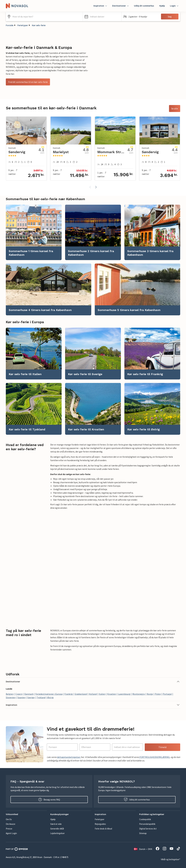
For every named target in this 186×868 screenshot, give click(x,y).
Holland (93, 694)
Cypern (19, 694)
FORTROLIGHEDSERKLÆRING (154, 757)
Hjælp (162, 6)
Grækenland (81, 694)
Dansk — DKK (143, 849)
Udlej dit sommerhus (144, 6)
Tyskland (41, 697)
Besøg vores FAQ (49, 800)
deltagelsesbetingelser (69, 757)
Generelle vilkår (57, 829)
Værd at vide (56, 824)
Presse (9, 829)
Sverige (31, 697)
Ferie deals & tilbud (103, 829)
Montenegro (139, 694)
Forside (10, 25)
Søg (170, 17)
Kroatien (112, 694)
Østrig (50, 697)
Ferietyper (23, 25)
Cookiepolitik (145, 819)
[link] (34, 232)
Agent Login (11, 833)
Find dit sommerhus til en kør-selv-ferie (28, 82)
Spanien (21, 697)
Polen (158, 694)
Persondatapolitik (147, 824)
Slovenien (11, 697)
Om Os (9, 819)
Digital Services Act (148, 829)
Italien (102, 694)
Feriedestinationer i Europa (49, 694)
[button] (102, 17)
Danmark (29, 694)
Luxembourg (124, 694)
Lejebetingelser (57, 833)
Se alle (175, 108)
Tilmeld (162, 747)
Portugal (167, 694)
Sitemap (143, 833)
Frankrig (69, 694)
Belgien (10, 694)
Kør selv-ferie (39, 25)
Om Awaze (11, 824)
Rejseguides (100, 824)
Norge (150, 694)
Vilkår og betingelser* (171, 859)
